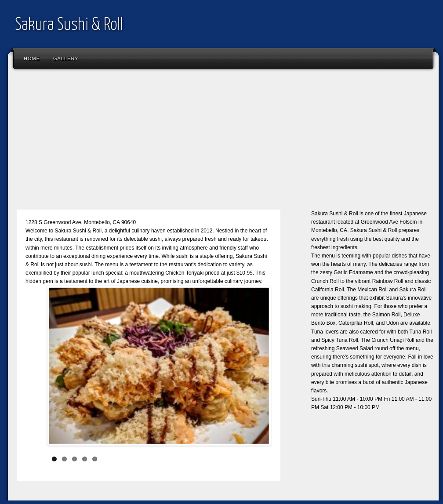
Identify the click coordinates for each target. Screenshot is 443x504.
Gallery (66, 58)
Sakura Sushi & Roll (69, 25)
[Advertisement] (223, 143)
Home (32, 58)
